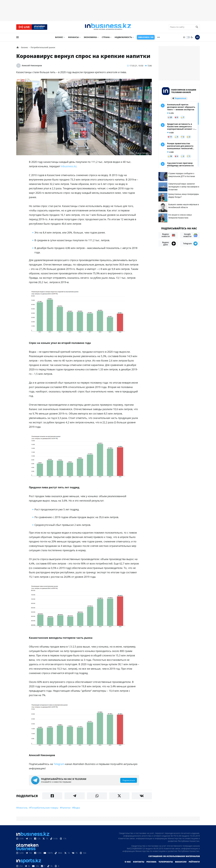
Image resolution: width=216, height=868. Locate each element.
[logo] (108, 27)
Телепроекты (166, 863)
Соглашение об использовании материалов (174, 857)
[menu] (17, 38)
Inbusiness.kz (69, 167)
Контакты (139, 863)
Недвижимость (123, 38)
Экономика (90, 38)
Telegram (59, 765)
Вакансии (181, 863)
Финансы (73, 38)
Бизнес (59, 38)
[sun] (184, 38)
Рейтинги (194, 863)
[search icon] (197, 27)
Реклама (151, 863)
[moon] (192, 38)
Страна (106, 38)
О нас (128, 863)
